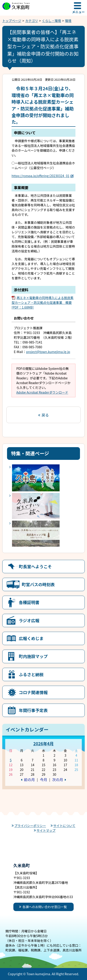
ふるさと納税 (31, 674)
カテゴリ (32, 21)
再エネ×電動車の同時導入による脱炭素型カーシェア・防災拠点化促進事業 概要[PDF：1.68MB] (43, 302)
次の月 (58, 780)
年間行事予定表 (33, 710)
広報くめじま (31, 638)
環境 (68, 21)
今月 (43, 780)
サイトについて (64, 826)
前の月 (29, 780)
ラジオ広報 (29, 620)
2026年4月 (43, 744)
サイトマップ (46, 830)
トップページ (12, 21)
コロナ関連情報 (33, 692)
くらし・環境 (51, 21)
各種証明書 (29, 602)
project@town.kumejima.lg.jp (48, 352)
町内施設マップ (33, 656)
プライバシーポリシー (30, 826)
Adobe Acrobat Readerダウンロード (42, 392)
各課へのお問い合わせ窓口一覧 (45, 907)
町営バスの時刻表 (38, 584)
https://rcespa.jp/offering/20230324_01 (43, 176)
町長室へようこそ (35, 566)
